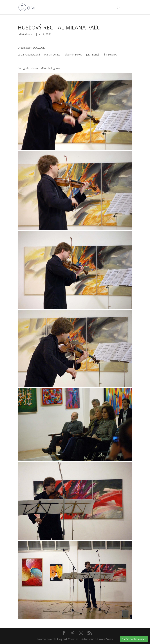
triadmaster (28, 34)
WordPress (106, 639)
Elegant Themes (68, 639)
